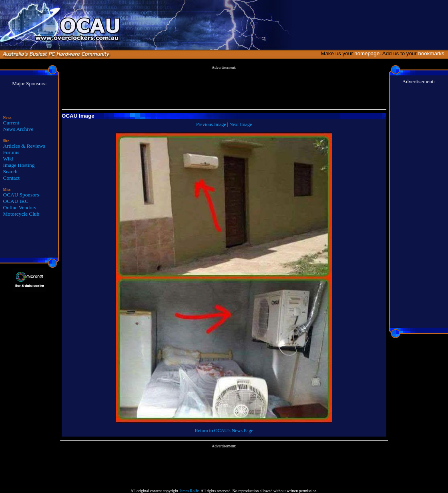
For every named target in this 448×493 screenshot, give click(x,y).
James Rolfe (189, 491)
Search (10, 171)
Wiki (8, 159)
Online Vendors (20, 207)
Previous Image (211, 124)
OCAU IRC (16, 201)
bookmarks (433, 53)
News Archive (18, 129)
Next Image (241, 124)
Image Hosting (19, 165)
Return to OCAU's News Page (224, 431)
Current (11, 123)
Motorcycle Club (21, 214)
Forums (11, 152)
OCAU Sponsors (21, 195)
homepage (367, 53)
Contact (11, 178)
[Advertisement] (224, 88)
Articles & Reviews (24, 146)
